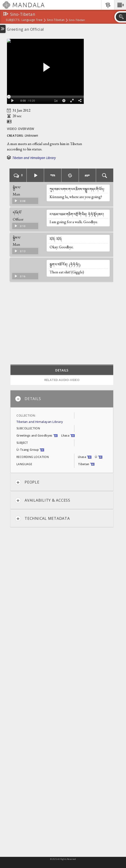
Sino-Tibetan (56, 20)
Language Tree (32, 20)
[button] (120, 5)
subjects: (13, 20)
